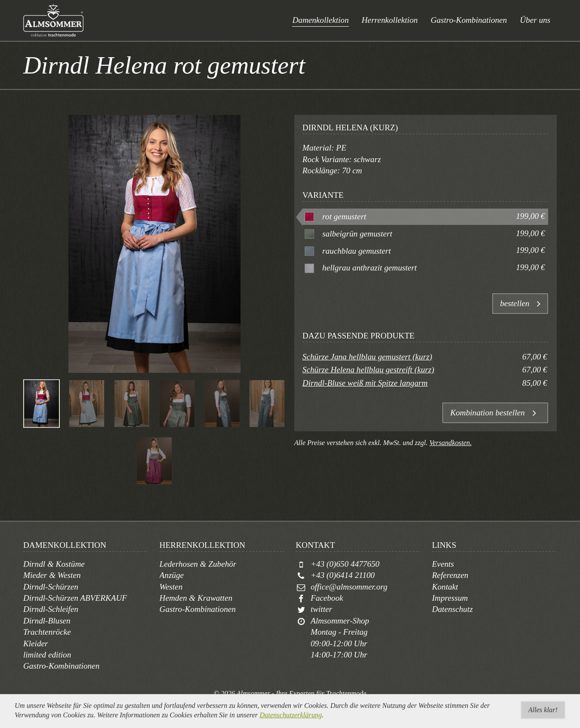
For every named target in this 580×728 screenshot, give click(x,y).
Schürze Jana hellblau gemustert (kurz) (367, 357)
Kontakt (445, 587)
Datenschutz (452, 609)
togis (300, 703)
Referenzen (450, 575)
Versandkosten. (450, 443)
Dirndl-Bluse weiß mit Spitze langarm (365, 383)
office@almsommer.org (349, 587)
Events (443, 564)
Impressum (450, 598)
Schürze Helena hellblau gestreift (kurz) (368, 370)
